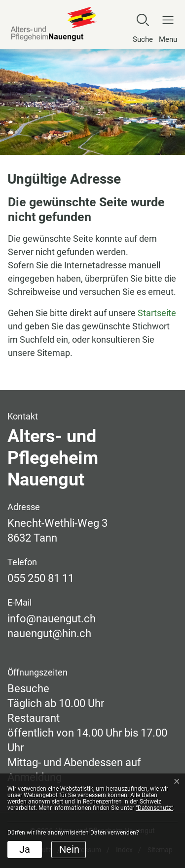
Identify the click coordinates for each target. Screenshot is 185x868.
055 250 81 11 (41, 578)
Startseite (157, 313)
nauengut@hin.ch (49, 633)
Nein (69, 849)
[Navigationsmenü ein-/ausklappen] (166, 28)
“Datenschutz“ (154, 808)
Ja (25, 849)
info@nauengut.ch (52, 619)
